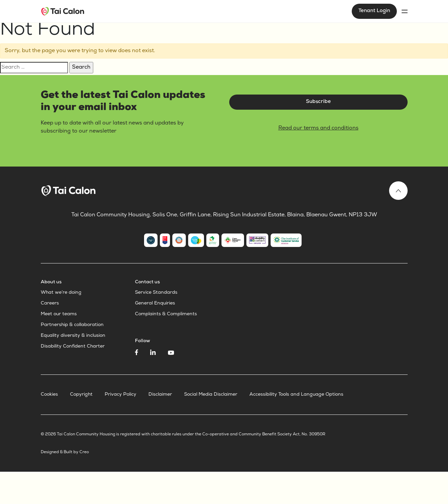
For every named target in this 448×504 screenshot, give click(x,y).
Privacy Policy (120, 395)
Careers (50, 303)
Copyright (81, 395)
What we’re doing (61, 293)
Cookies (49, 395)
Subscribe (318, 102)
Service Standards (156, 293)
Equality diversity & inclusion (73, 336)
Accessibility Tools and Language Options (296, 395)
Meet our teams (59, 314)
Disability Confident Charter (73, 347)
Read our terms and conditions (318, 129)
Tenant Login (374, 11)
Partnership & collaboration (72, 325)
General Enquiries (155, 303)
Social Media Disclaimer (211, 395)
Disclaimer (160, 395)
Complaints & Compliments (166, 314)
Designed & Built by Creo (65, 453)
